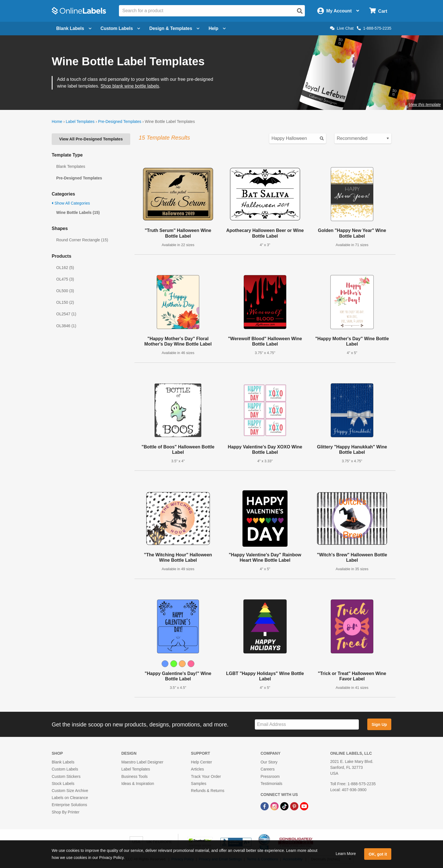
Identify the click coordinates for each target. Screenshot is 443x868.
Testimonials (271, 784)
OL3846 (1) (66, 326)
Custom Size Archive (70, 791)
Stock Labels (63, 784)
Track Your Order (206, 776)
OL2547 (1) (66, 314)
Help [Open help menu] (217, 28)
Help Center (202, 762)
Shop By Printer (66, 812)
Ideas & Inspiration (138, 784)
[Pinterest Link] (295, 806)
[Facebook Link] (265, 806)
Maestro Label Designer (142, 762)
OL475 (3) (65, 279)
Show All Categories (71, 203)
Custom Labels (65, 769)
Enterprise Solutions (69, 805)
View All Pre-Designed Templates (91, 139)
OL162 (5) (65, 268)
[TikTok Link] (285, 806)
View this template (425, 105)
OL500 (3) (65, 291)
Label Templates (80, 121)
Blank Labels (63, 762)
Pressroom (270, 776)
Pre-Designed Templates (120, 121)
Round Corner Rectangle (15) (82, 240)
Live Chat (342, 28)
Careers (268, 769)
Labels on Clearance (70, 798)
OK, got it (378, 854)
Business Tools (134, 776)
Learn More (346, 854)
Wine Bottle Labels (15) (78, 212)
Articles (197, 769)
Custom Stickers (66, 776)
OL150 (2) (65, 302)
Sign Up (379, 724)
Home (57, 121)
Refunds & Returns (208, 791)
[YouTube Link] (304, 806)
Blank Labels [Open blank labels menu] (74, 28)
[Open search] (300, 11)
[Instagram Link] (275, 806)
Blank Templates (71, 166)
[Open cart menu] (378, 11)
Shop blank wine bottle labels (130, 86)
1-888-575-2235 (374, 28)
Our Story (269, 762)
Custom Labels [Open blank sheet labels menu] (120, 28)
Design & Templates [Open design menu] (174, 28)
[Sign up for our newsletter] (307, 725)
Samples (199, 784)
